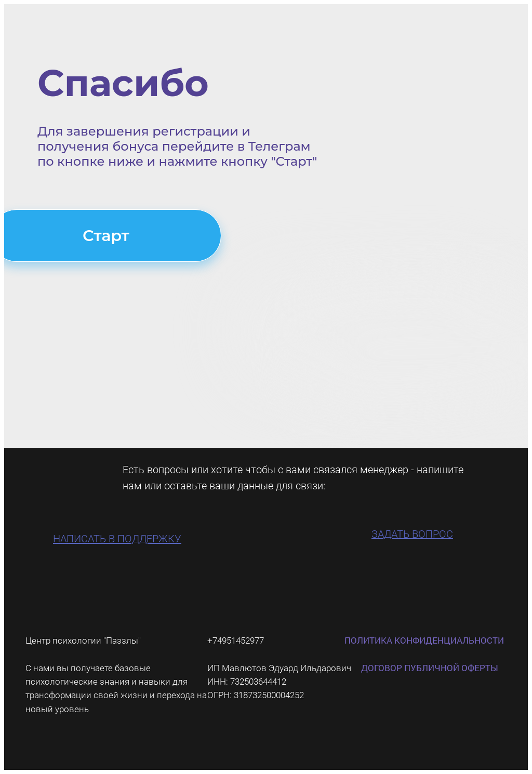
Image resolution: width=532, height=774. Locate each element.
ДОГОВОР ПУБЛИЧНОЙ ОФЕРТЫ (430, 668)
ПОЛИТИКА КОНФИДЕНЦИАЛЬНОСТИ (424, 640)
